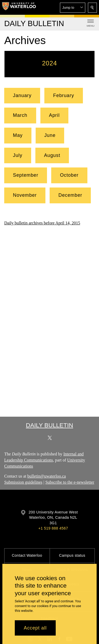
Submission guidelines (23, 482)
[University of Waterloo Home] (19, 7)
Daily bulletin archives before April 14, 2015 (42, 223)
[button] (73, 8)
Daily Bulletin (49, 425)
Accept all (35, 628)
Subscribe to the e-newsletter (70, 482)
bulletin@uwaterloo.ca (47, 476)
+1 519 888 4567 (53, 528)
